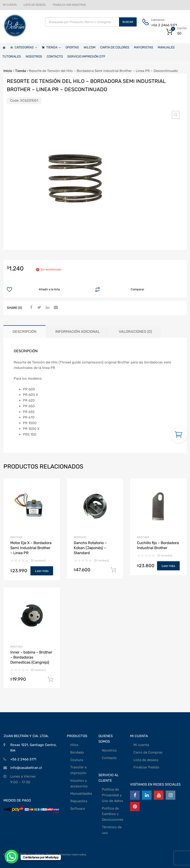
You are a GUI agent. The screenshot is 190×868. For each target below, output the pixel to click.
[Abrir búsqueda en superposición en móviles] (91, 22)
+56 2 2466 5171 (162, 25)
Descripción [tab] (24, 332)
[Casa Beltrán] (4, 48)
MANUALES (166, 47)
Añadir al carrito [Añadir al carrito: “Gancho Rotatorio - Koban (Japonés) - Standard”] (114, 570)
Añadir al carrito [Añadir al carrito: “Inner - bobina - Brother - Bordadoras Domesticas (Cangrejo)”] (50, 680)
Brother (16, 537)
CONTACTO (55, 57)
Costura (77, 760)
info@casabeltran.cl (26, 768)
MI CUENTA (10, 5)
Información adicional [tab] (78, 332)
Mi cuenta (141, 745)
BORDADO (80, 537)
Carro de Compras (148, 752)
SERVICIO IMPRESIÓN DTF (86, 57)
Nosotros (109, 750)
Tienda (20, 71)
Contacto (109, 758)
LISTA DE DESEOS (35, 5)
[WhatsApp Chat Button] (11, 857)
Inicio (8, 71)
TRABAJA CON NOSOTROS (69, 5)
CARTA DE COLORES (115, 47)
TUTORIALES (12, 57)
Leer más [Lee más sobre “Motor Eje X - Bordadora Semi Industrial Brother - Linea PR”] (42, 571)
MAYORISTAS (144, 47)
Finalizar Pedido (146, 767)
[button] (176, 115)
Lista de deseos (146, 760)
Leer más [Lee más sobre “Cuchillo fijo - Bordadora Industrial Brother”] (168, 566)
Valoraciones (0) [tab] (135, 332)
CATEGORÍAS (26, 47)
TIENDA (54, 47)
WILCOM (90, 47)
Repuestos (79, 801)
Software (78, 809)
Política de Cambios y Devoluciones (113, 814)
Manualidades (81, 794)
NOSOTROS (34, 57)
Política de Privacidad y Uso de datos (113, 795)
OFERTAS (72, 47)
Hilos (74, 745)
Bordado (77, 752)
